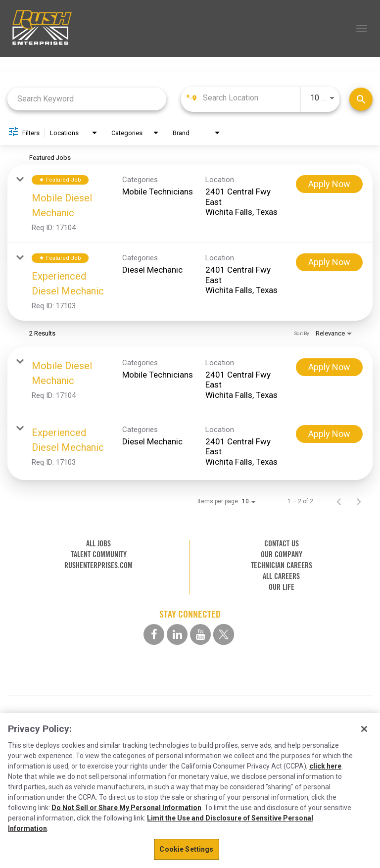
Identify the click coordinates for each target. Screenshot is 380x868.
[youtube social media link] (200, 634)
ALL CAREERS (281, 576)
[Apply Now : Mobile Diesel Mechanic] (329, 184)
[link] (190, 203)
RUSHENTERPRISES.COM (98, 565)
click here (325, 766)
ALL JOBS (98, 544)
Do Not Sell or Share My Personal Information (126, 808)
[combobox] (87, 99)
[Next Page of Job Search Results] (359, 501)
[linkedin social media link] (177, 634)
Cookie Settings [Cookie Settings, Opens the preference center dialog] (186, 849)
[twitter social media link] (224, 634)
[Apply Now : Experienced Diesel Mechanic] (329, 262)
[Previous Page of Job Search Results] (339, 501)
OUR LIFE (282, 587)
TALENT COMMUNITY (99, 555)
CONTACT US (282, 544)
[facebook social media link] (154, 634)
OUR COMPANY (282, 555)
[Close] (364, 729)
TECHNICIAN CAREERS (282, 565)
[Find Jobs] (361, 99)
